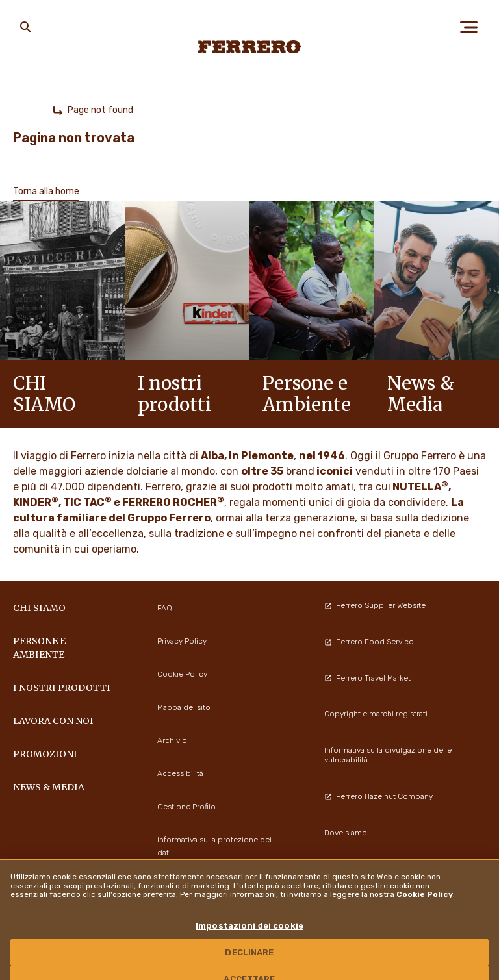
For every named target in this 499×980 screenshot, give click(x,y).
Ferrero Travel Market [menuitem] (367, 678)
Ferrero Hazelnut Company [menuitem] (378, 796)
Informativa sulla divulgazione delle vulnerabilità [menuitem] (388, 755)
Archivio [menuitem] (172, 740)
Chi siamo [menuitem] (39, 608)
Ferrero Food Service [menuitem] (369, 642)
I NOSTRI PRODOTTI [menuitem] (62, 688)
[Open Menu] (473, 27)
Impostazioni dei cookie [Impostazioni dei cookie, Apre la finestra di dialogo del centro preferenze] (249, 942)
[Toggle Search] (26, 27)
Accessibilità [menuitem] (180, 773)
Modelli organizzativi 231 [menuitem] (368, 868)
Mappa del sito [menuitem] (184, 707)
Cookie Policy (425, 910)
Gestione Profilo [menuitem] (186, 807)
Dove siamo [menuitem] (346, 833)
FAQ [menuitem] (165, 608)
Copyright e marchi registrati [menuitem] (376, 714)
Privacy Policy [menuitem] (182, 641)
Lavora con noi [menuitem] (53, 721)
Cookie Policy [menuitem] (182, 674)
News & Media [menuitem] (49, 787)
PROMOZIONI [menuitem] (45, 754)
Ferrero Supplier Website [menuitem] (375, 605)
